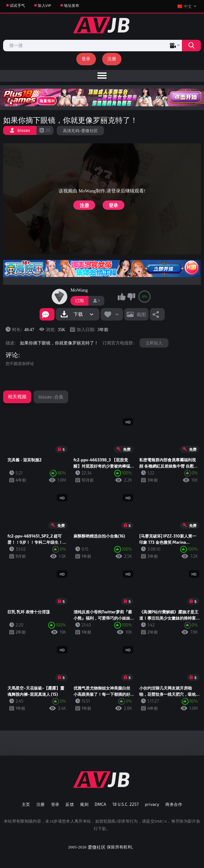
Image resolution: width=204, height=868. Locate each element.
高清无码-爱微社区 (81, 131)
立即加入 (154, 343)
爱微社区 (97, 847)
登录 (86, 59)
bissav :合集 (51, 397)
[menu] (102, 76)
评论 (12, 355)
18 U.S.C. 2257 (126, 804)
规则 (84, 804)
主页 (26, 804)
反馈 (70, 804)
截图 (141, 314)
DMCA (100, 804)
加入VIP (44, 5)
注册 (112, 59)
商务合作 (174, 804)
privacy (152, 804)
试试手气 (17, 5)
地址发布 (71, 5)
